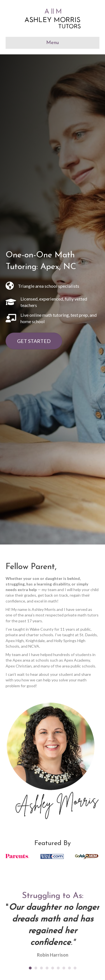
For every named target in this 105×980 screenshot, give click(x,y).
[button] (34, 341)
